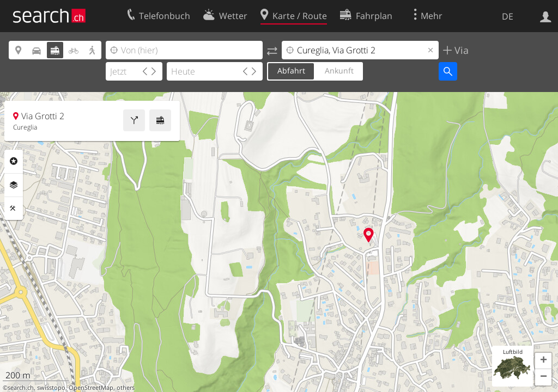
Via (460, 50)
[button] (543, 361)
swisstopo (51, 388)
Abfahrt (291, 71)
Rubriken (14, 161)
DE (508, 16)
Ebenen (14, 185)
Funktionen (14, 209)
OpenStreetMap (91, 388)
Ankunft (339, 71)
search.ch (21, 388)
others (126, 388)
